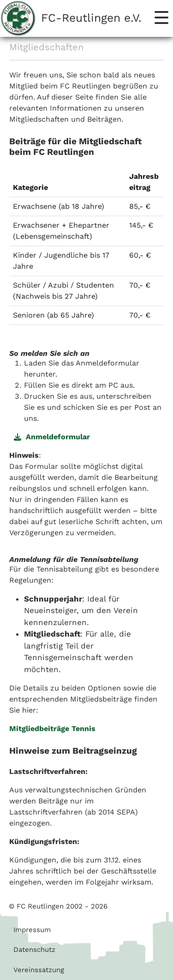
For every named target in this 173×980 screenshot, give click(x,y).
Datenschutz (34, 950)
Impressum (32, 930)
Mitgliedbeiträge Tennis (52, 729)
